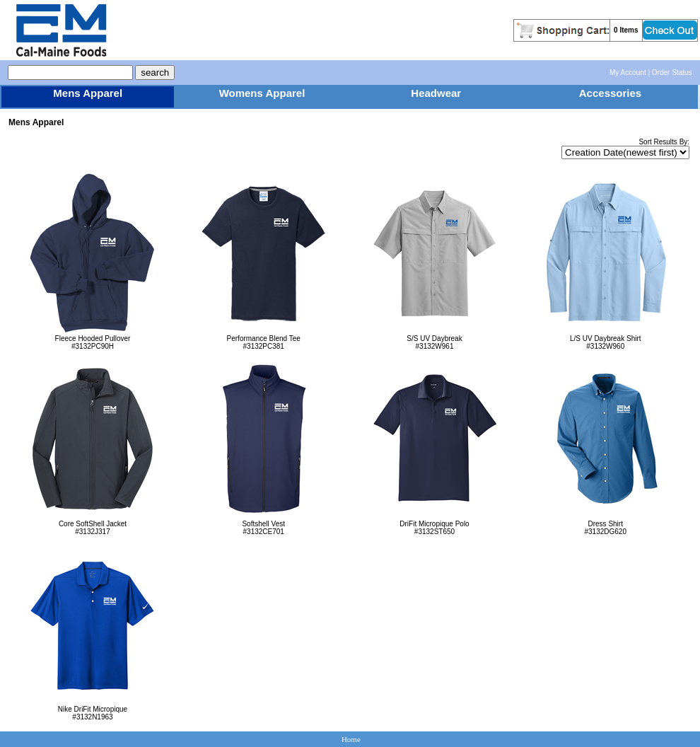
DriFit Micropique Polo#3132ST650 (434, 525)
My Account (628, 73)
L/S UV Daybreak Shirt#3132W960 (606, 339)
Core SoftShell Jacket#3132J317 (92, 525)
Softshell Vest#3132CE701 (263, 525)
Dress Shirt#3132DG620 (606, 525)
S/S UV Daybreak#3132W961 (434, 339)
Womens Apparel (262, 93)
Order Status (672, 73)
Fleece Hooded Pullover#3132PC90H (92, 339)
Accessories (610, 93)
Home (351, 739)
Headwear (436, 93)
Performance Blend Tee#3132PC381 (263, 339)
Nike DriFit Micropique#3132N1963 (92, 710)
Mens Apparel (88, 93)
